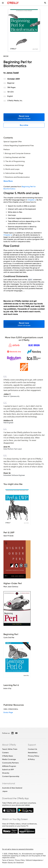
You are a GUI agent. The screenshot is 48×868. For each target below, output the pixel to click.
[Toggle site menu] (3, 3)
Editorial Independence (34, 860)
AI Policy (31, 759)
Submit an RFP (8, 770)
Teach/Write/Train (10, 749)
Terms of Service (8, 860)
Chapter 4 (32, 200)
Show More (8, 181)
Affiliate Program (9, 766)
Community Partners (10, 763)
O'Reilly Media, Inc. (15, 101)
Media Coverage (9, 759)
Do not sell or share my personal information (18, 849)
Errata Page (8, 712)
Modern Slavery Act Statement (13, 863)
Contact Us (32, 749)
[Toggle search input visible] (45, 3)
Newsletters (33, 753)
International (9, 783)
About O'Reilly (9, 745)
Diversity (6, 773)
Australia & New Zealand (12, 788)
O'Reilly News (8, 756)
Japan (5, 791)
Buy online (24, 125)
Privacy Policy (33, 756)
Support (32, 745)
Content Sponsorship (11, 776)
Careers (5, 753)
